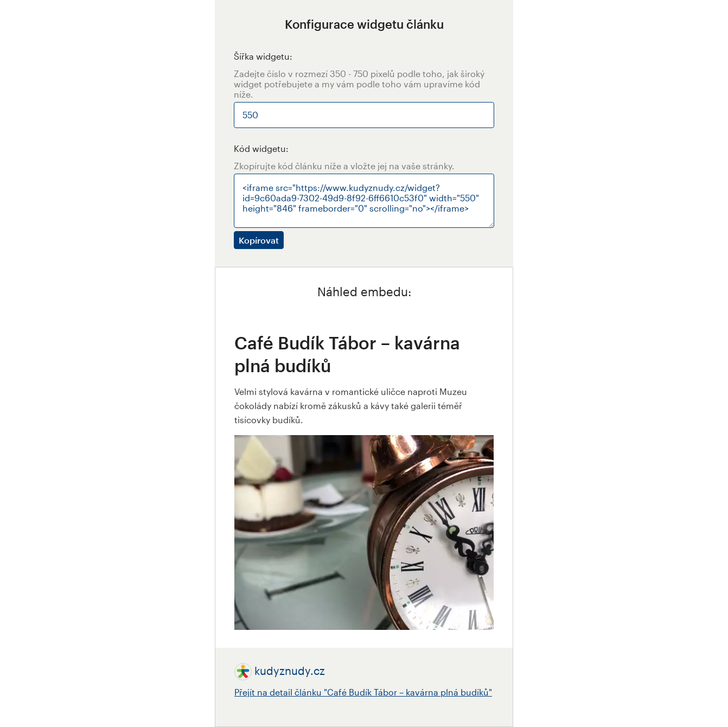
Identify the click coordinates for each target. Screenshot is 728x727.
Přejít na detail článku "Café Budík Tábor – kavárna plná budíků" (363, 692)
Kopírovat (259, 240)
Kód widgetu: (261, 148)
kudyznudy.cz (290, 671)
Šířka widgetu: (263, 56)
